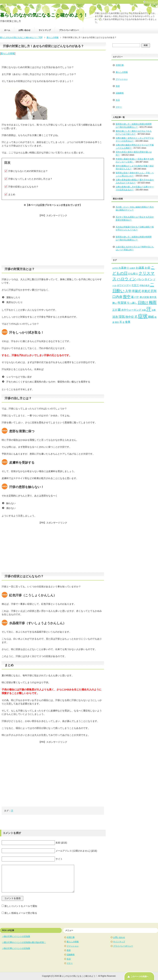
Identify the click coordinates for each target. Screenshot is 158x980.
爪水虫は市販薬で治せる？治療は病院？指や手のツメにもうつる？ (135, 228)
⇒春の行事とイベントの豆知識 (16, 936)
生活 (118, 100)
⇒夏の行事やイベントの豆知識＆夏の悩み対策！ (24, 942)
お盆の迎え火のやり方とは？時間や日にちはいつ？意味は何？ (135, 248)
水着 (144, 310)
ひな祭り (133, 274)
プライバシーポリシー (69, 30)
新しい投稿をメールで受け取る (21, 913)
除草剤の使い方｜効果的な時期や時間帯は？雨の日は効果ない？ (134, 238)
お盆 (148, 268)
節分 (117, 322)
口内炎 (117, 297)
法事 (154, 310)
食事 (128, 322)
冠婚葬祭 (120, 93)
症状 (143, 316)
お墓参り (124, 268)
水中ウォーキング (131, 310)
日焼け (143, 302)
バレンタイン (145, 279)
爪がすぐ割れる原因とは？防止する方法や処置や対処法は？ (135, 218)
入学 (128, 291)
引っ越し (132, 303)
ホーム (7, 30)
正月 (115, 310)
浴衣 (115, 317)
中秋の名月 (145, 285)
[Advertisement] (53, 241)
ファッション (122, 79)
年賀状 (122, 303)
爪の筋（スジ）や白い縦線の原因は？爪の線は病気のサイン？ (135, 209)
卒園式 (136, 291)
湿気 (122, 317)
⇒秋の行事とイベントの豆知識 (16, 948)
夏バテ (135, 297)
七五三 (135, 285)
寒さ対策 (144, 297)
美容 (118, 86)
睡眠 (151, 317)
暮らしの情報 (8, 53)
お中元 (115, 268)
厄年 (154, 291)
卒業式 (146, 291)
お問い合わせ (24, 30)
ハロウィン (126, 279)
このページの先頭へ (140, 977)
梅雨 (153, 302)
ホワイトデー (124, 285)
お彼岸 (132, 268)
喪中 (127, 297)
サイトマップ (45, 30)
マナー (119, 107)
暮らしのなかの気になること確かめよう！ (44, 15)
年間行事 (120, 65)
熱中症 (130, 317)
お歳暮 (140, 268)
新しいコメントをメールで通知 (21, 906)
